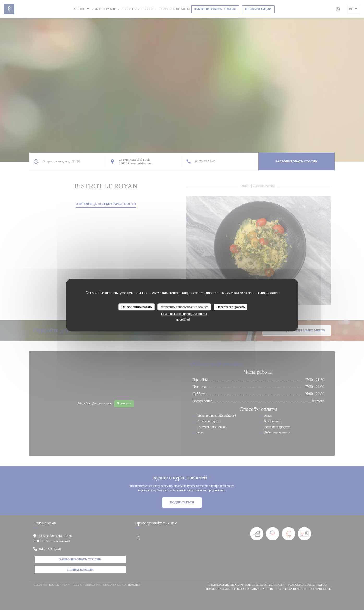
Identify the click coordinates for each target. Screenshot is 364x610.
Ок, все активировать (137, 307)
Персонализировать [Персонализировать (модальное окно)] (230, 307)
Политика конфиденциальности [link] (184, 314)
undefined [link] (183, 319)
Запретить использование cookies (184, 307)
